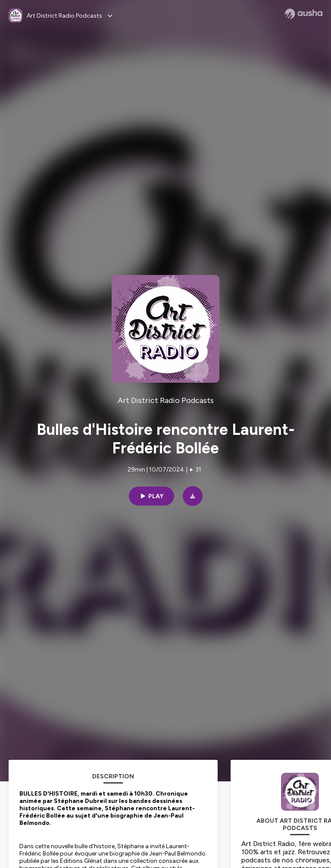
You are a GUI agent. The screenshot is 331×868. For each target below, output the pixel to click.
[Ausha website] (304, 14)
